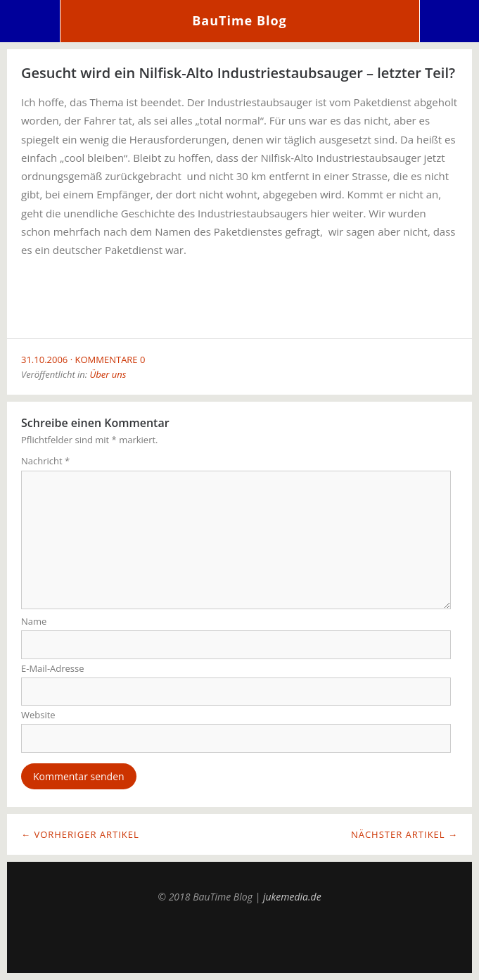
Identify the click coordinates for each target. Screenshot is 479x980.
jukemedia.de (292, 897)
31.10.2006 (44, 359)
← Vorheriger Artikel (80, 834)
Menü (30, 21)
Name (34, 621)
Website (38, 715)
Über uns (108, 374)
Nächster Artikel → (404, 834)
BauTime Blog (239, 20)
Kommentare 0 (110, 359)
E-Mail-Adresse (53, 668)
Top (240, 938)
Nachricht (45, 461)
